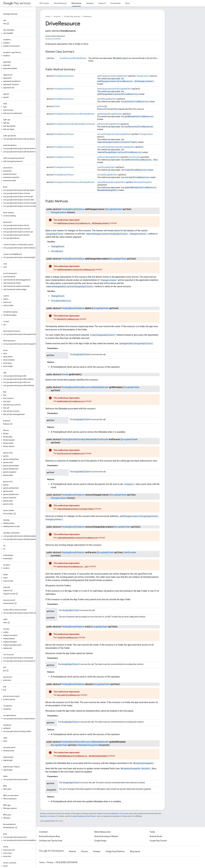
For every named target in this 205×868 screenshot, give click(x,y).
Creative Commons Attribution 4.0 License (112, 813)
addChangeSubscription (107, 89)
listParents (102, 124)
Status (70, 76)
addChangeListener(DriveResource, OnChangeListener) (126, 81)
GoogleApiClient (121, 76)
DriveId (57, 106)
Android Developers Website (106, 836)
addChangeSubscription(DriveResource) (118, 94)
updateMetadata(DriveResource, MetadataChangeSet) (83, 756)
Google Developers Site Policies (83, 816)
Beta (128, 3)
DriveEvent (57, 251)
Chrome (84, 851)
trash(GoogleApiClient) (103, 335)
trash (99, 167)
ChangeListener (143, 76)
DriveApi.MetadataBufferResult (81, 124)
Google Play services (72, 16)
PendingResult (60, 76)
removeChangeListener (107, 134)
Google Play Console (158, 841)
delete (100, 99)
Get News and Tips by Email (51, 841)
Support (102, 3)
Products (57, 16)
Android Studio (156, 836)
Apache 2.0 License (48, 816)
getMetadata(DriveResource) (139, 116)
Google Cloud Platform (115, 851)
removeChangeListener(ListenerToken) (117, 142)
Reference (87, 16)
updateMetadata (104, 182)
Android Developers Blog (49, 836)
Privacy (50, 862)
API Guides (44, 3)
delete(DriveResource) (136, 101)
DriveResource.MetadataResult (73, 58)
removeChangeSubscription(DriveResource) (119, 152)
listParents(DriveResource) (139, 127)
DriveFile (49, 39)
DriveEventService (61, 301)
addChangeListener (105, 76)
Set (131, 157)
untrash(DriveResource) (137, 177)
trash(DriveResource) (136, 170)
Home (48, 16)
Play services (17, 3)
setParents (102, 157)
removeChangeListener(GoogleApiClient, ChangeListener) (116, 234)
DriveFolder (57, 39)
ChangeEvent (58, 246)
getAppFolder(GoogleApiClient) (136, 343)
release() (129, 484)
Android (72, 851)
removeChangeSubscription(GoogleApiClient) (70, 286)
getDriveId (101, 106)
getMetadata (103, 114)
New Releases (60, 3)
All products (135, 851)
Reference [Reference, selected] (76, 3)
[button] (17, 33)
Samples (90, 3)
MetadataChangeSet (143, 182)
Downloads (116, 3)
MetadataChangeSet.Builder (135, 769)
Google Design (100, 841)
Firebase (97, 851)
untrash (100, 175)
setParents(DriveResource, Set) (141, 160)
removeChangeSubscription (109, 147)
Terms (42, 862)
